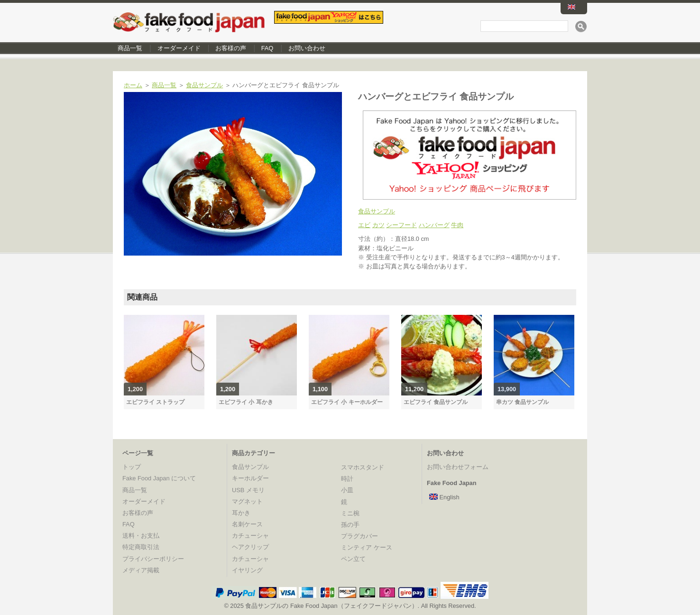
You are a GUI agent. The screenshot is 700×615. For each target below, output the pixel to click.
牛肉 (457, 225)
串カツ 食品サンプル (522, 402)
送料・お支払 (141, 536)
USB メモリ (248, 490)
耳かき (241, 513)
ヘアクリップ (250, 547)
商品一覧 (130, 48)
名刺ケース (247, 524)
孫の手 (350, 525)
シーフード (401, 225)
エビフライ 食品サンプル (436, 402)
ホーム (133, 85)
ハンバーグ (434, 225)
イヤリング (247, 570)
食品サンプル (204, 85)
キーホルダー (250, 478)
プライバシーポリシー (153, 559)
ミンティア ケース (367, 547)
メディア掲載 (141, 570)
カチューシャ (250, 536)
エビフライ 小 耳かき (246, 402)
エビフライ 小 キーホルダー (347, 402)
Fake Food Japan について (159, 478)
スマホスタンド (363, 467)
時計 (347, 479)
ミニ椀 (350, 513)
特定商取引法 (141, 547)
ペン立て (353, 559)
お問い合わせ (307, 48)
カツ (378, 225)
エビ (364, 225)
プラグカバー (359, 536)
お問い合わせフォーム (458, 467)
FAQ (267, 48)
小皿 (347, 490)
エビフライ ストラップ (155, 402)
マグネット (247, 501)
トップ (132, 467)
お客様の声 (231, 48)
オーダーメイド (179, 48)
